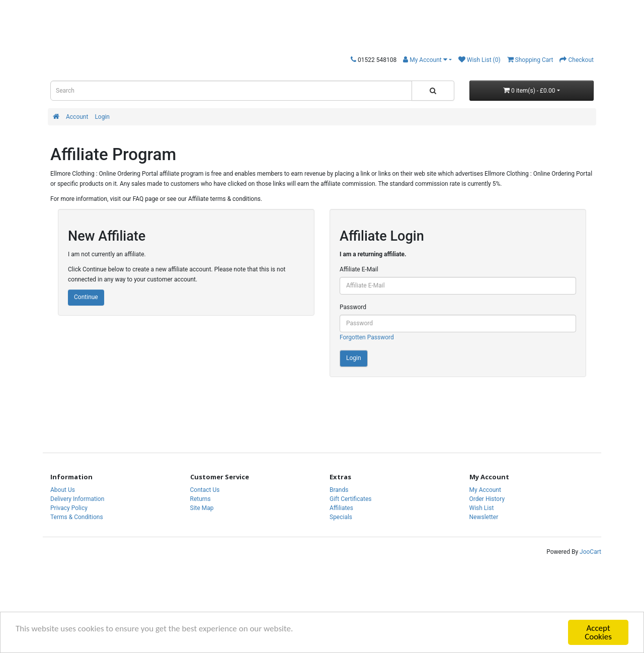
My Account (486, 490)
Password (353, 307)
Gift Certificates (350, 499)
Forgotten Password (367, 337)
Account (77, 117)
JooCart (590, 552)
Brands (339, 490)
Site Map (202, 508)
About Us (63, 490)
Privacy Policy (69, 508)
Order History (487, 499)
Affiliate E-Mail (359, 269)
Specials (341, 517)
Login (102, 117)
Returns (200, 499)
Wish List (482, 508)
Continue (86, 297)
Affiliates (341, 508)
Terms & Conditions (77, 517)
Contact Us (205, 490)
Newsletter (484, 517)
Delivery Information (77, 499)
